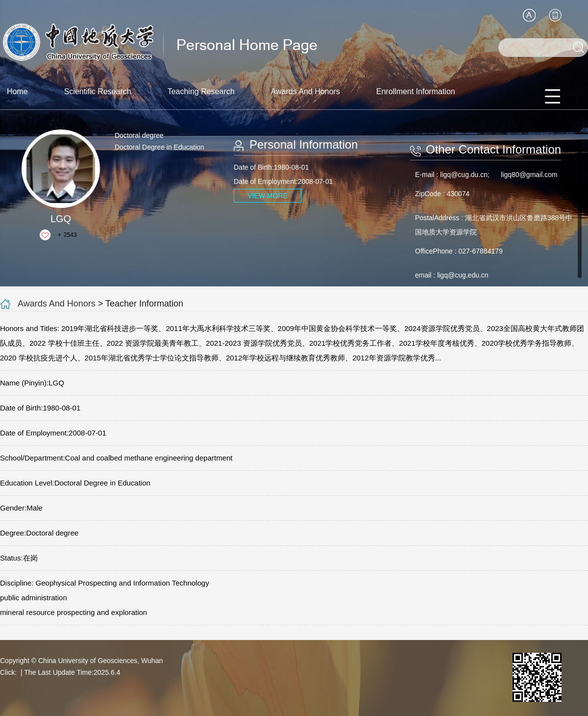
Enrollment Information (416, 91)
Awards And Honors (306, 91)
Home (17, 91)
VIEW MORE (268, 196)
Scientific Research (98, 91)
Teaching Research (201, 91)
